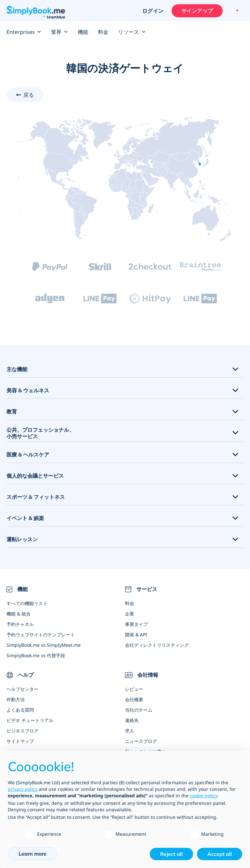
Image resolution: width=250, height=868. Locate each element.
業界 (60, 32)
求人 (130, 731)
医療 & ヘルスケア (28, 455)
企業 (130, 614)
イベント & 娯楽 (25, 518)
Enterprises (24, 32)
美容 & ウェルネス (28, 390)
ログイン (153, 11)
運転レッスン (22, 539)
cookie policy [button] (203, 796)
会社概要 (134, 699)
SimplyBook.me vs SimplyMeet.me (44, 645)
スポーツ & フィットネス (36, 497)
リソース (132, 32)
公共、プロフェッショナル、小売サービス (40, 433)
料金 (103, 32)
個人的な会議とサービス (35, 476)
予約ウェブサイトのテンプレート (41, 635)
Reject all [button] (171, 854)
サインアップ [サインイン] (197, 11)
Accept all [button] (220, 854)
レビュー (134, 689)
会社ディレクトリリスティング (157, 645)
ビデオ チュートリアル (30, 720)
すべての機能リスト (27, 603)
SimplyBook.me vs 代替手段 (36, 655)
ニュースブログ (141, 741)
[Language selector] (236, 11)
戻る (29, 95)
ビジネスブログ (22, 731)
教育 (12, 412)
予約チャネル (20, 624)
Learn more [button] (33, 854)
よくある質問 (20, 710)
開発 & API (136, 635)
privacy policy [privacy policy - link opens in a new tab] (23, 789)
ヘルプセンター (22, 689)
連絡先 (132, 720)
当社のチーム (139, 710)
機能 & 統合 (19, 614)
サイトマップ (20, 741)
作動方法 (16, 699)
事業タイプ (136, 624)
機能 (83, 32)
